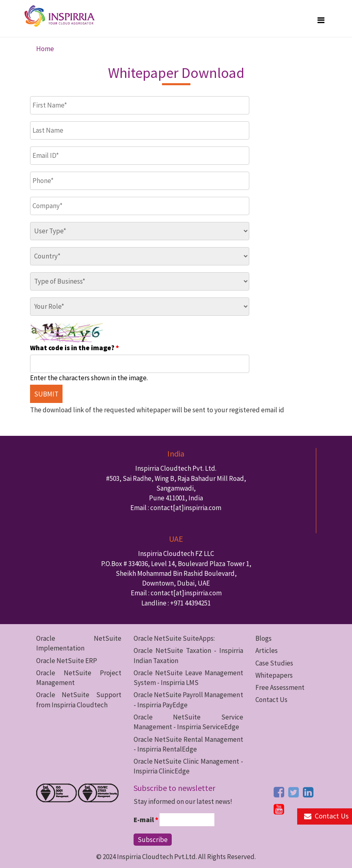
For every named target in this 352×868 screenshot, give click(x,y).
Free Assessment (280, 687)
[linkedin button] (308, 792)
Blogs (263, 638)
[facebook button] (279, 792)
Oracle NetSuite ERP (67, 661)
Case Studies (274, 663)
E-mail (146, 820)
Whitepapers (274, 675)
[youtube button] (279, 809)
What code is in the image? (75, 348)
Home (45, 49)
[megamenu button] (321, 20)
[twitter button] (294, 792)
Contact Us (271, 700)
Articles (267, 650)
